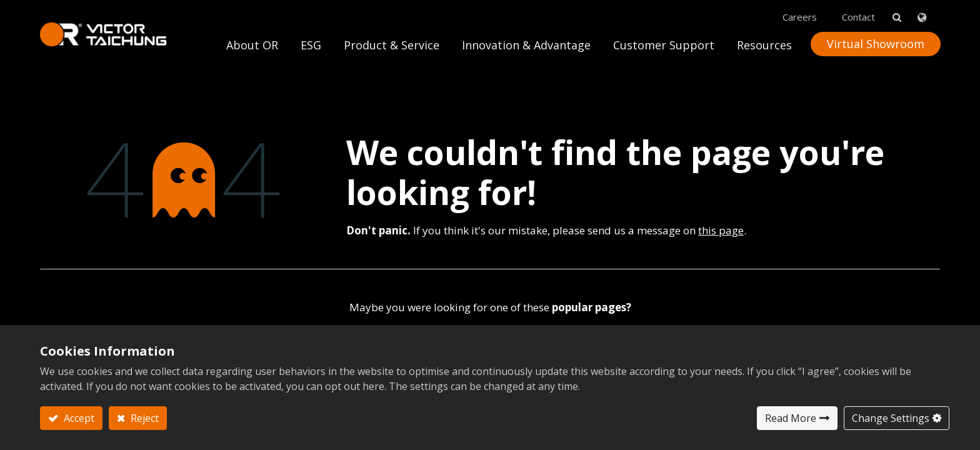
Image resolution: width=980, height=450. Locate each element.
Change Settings (891, 418)
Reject (143, 418)
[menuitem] (526, 45)
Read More (791, 418)
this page (721, 226)
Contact (858, 13)
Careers (799, 13)
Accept (78, 418)
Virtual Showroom (875, 40)
